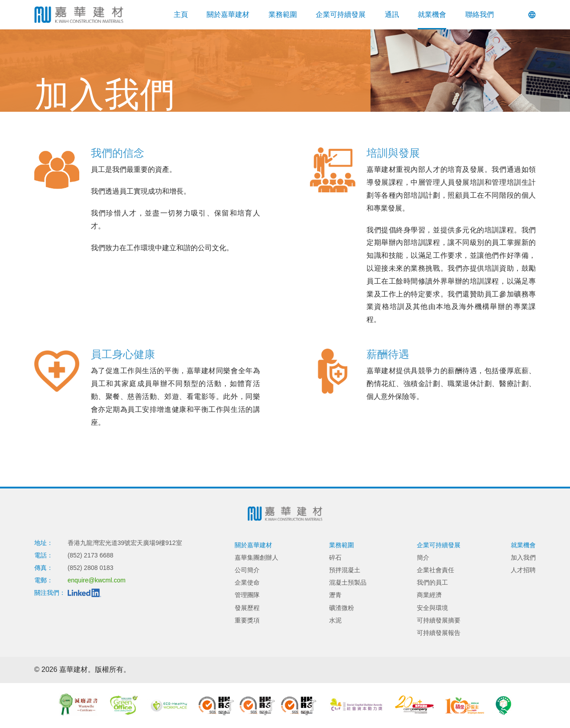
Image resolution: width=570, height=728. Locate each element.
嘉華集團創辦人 (256, 557)
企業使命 (247, 582)
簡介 (423, 557)
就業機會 (432, 14)
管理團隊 (247, 595)
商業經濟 (429, 595)
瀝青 (335, 595)
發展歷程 (247, 608)
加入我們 (523, 557)
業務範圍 (283, 14)
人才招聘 (523, 570)
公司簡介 (247, 570)
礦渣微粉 (342, 608)
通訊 (392, 14)
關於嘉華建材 (228, 14)
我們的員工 (432, 582)
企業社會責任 (436, 570)
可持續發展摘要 (439, 620)
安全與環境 (432, 608)
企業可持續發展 (341, 14)
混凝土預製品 (348, 582)
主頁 (181, 14)
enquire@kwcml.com (97, 580)
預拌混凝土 (345, 570)
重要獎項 (247, 620)
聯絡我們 (480, 14)
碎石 (335, 557)
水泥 (335, 620)
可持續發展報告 (439, 633)
